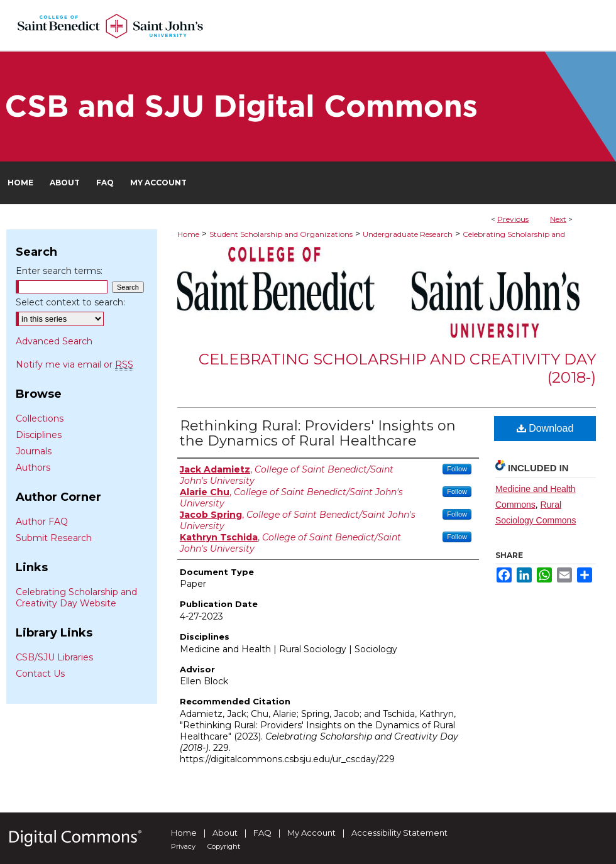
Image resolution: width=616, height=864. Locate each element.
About (225, 833)
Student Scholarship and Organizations (281, 234)
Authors (33, 468)
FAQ (262, 833)
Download (545, 428)
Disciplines (39, 435)
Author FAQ (42, 522)
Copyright (224, 846)
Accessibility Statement (399, 833)
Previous (513, 219)
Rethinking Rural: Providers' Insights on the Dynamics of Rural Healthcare (318, 433)
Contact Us (40, 674)
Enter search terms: (59, 271)
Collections (40, 418)
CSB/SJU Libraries (54, 657)
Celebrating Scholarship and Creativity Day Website (76, 598)
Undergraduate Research (408, 234)
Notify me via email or (74, 364)
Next (558, 219)
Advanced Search (54, 341)
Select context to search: (70, 302)
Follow (457, 469)
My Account (311, 833)
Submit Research (54, 538)
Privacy (183, 846)
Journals (34, 451)
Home (188, 234)
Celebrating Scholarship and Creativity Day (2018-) (397, 368)
